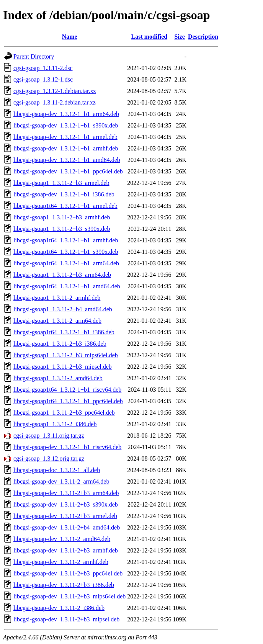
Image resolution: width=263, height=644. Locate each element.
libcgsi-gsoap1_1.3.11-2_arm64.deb (57, 321)
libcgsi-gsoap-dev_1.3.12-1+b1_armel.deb (65, 137)
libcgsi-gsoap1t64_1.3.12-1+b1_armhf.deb (66, 240)
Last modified (149, 37)
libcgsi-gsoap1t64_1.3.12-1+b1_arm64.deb (66, 263)
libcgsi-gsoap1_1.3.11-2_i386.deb (55, 424)
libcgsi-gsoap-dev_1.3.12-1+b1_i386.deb (64, 194)
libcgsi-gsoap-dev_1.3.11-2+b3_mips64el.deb (69, 596)
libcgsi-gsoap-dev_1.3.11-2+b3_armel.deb (65, 516)
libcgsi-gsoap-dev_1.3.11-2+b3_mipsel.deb (66, 619)
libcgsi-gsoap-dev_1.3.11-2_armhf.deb (61, 562)
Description (203, 37)
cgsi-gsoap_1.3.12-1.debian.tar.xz (55, 91)
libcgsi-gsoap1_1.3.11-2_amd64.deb (58, 378)
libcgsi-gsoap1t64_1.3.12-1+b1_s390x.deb (66, 252)
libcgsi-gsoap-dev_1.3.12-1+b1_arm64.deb (66, 114)
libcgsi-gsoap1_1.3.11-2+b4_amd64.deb (63, 309)
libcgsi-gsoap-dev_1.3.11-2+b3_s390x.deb (66, 504)
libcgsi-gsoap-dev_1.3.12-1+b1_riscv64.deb (67, 447)
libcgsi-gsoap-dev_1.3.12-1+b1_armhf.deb (66, 148)
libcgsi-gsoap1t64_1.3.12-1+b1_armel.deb (65, 206)
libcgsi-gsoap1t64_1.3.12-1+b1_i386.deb (64, 332)
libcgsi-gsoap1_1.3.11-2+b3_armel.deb (61, 183)
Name (70, 37)
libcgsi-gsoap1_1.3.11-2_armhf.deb (57, 298)
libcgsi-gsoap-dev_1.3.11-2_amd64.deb (62, 539)
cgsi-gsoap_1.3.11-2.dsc (43, 68)
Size (180, 37)
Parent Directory (34, 56)
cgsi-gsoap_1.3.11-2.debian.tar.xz (55, 102)
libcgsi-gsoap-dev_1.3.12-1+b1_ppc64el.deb (68, 171)
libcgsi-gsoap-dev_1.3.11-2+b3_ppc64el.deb (68, 573)
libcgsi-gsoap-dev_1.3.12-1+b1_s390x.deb (66, 125)
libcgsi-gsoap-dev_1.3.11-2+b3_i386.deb (64, 585)
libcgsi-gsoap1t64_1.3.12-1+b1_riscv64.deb (67, 390)
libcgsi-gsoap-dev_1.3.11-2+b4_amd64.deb (67, 527)
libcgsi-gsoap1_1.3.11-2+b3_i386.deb (60, 344)
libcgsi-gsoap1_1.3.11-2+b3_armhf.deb (62, 217)
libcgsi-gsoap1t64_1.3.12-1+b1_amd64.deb (67, 286)
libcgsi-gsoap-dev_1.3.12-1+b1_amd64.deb (67, 160)
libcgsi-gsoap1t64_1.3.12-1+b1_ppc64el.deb (68, 401)
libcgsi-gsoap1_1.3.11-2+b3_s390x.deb (62, 229)
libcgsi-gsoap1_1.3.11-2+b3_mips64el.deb (66, 355)
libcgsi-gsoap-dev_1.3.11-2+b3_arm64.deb (66, 493)
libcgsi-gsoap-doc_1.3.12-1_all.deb (57, 470)
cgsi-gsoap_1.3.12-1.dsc (43, 79)
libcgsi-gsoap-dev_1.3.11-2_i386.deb (59, 608)
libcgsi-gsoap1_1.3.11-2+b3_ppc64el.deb (64, 413)
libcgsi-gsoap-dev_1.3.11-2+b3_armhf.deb (66, 550)
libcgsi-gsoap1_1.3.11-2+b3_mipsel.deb (63, 367)
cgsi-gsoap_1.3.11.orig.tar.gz (49, 436)
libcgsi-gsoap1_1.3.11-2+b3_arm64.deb (62, 275)
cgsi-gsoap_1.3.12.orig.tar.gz (49, 458)
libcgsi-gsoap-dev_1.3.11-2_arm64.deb (61, 481)
